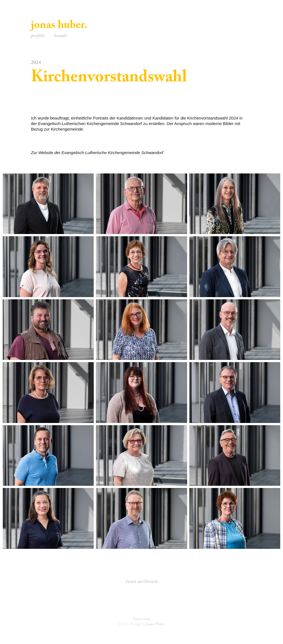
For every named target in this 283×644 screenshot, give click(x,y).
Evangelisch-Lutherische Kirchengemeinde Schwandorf (112, 153)
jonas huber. (59, 26)
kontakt (60, 36)
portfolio (38, 36)
